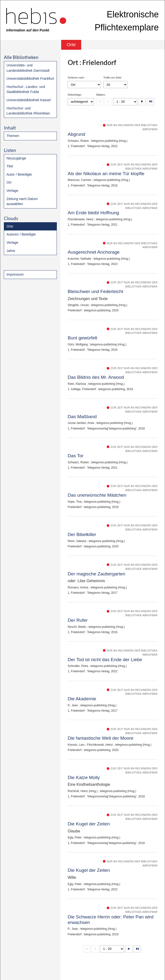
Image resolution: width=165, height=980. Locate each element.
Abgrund (76, 134)
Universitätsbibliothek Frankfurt (30, 79)
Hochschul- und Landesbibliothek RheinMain (28, 111)
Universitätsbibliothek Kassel (29, 100)
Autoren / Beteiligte (21, 234)
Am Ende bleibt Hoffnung (93, 213)
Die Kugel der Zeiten (89, 824)
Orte (10, 226)
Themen (13, 136)
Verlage (12, 191)
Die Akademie (82, 699)
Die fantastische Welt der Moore (101, 738)
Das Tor (76, 456)
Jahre (11, 251)
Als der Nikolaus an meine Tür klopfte (106, 174)
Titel (10, 166)
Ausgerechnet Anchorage (94, 252)
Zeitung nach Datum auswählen (22, 201)
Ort (9, 182)
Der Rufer (78, 620)
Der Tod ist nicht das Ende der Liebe (105, 660)
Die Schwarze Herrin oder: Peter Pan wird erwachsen (111, 920)
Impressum (15, 274)
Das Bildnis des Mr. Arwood (96, 377)
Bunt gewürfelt (82, 338)
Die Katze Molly (84, 777)
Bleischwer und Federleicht (95, 291)
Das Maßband (82, 417)
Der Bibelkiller (82, 534)
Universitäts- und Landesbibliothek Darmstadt (28, 68)
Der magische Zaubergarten (96, 574)
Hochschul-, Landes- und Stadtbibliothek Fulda (26, 89)
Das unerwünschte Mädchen (97, 495)
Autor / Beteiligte (19, 174)
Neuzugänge (16, 158)
